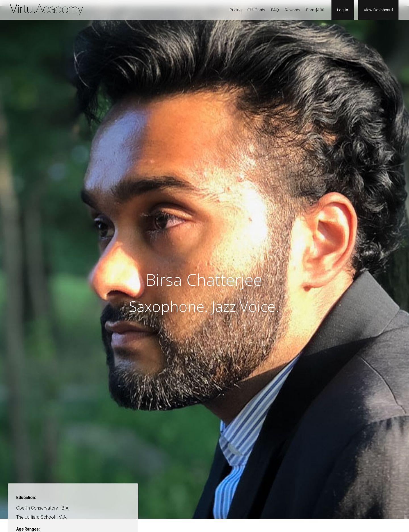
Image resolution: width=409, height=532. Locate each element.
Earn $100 (315, 10)
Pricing (236, 10)
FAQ (275, 10)
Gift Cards (256, 10)
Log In (343, 10)
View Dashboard (378, 10)
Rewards (292, 10)
